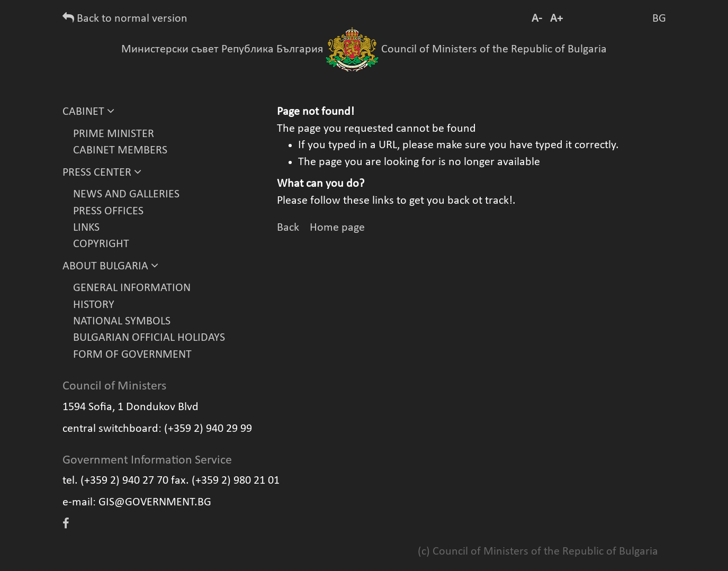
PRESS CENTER (102, 173)
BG (659, 19)
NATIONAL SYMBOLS (122, 321)
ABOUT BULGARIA (110, 266)
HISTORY (94, 305)
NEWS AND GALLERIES (126, 194)
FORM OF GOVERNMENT (132, 355)
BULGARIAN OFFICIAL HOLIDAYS (149, 338)
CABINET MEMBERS (120, 151)
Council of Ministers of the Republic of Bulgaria (494, 49)
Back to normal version (125, 19)
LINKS (86, 228)
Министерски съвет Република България (222, 49)
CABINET (88, 112)
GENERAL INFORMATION (132, 288)
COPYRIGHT (101, 244)
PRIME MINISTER (114, 134)
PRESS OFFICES (108, 211)
